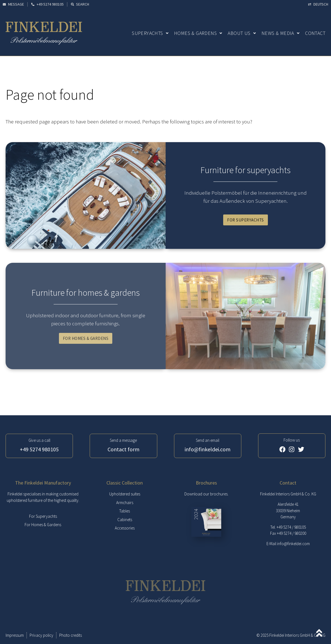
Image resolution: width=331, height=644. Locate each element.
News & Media (280, 33)
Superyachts (150, 33)
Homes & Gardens (198, 33)
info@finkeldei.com (293, 544)
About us (242, 33)
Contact (315, 33)
